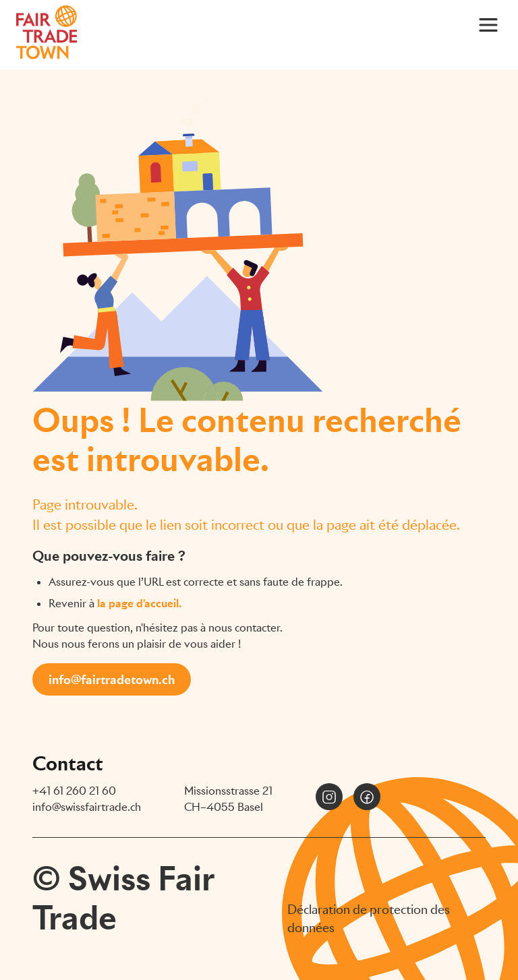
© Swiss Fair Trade (123, 898)
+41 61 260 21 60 (74, 791)
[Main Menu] (488, 24)
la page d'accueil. (139, 604)
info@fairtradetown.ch (112, 680)
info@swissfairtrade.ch (87, 807)
